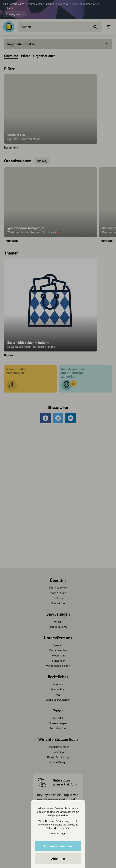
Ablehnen (58, 859)
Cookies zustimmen (58, 846)
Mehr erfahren (58, 834)
